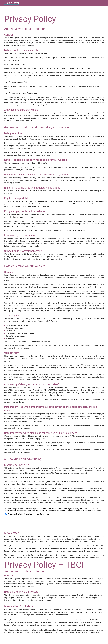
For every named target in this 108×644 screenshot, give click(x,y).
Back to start (12, 3)
